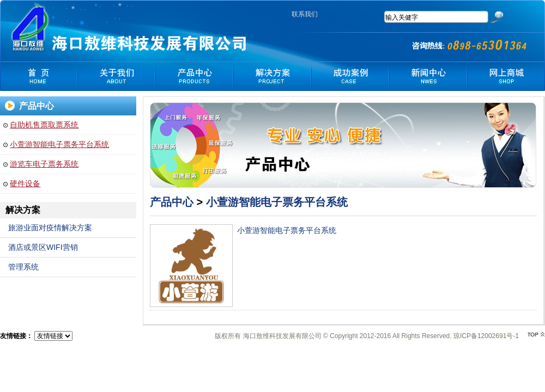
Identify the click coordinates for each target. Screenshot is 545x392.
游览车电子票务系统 (44, 164)
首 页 (38, 76)
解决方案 (272, 76)
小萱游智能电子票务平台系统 (59, 144)
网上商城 (506, 76)
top (536, 335)
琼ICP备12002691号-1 (486, 336)
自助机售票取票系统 (44, 125)
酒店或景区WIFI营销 (43, 247)
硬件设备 (25, 183)
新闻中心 (428, 76)
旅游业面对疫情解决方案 (50, 228)
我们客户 (350, 76)
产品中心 (194, 76)
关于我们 (116, 76)
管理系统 (23, 267)
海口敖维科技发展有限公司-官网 (31, 27)
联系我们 (305, 14)
